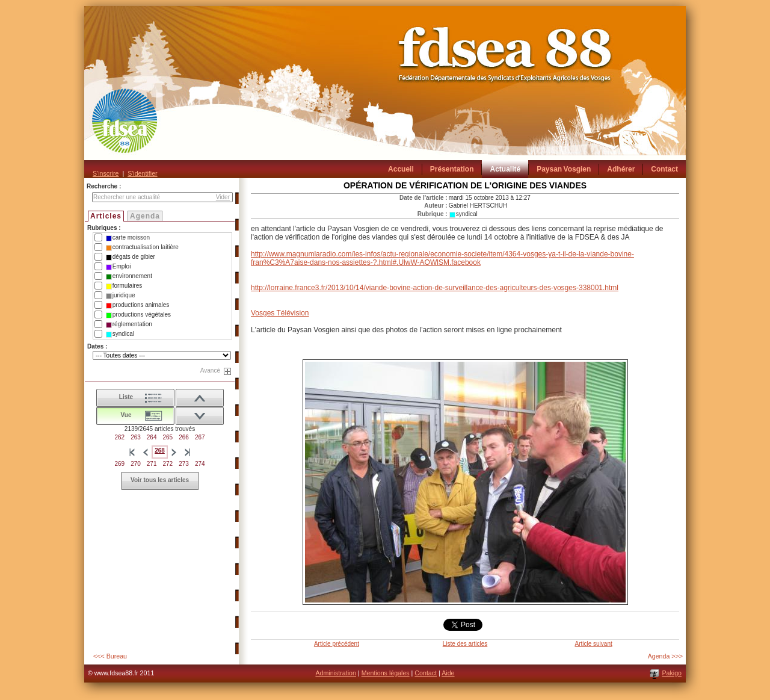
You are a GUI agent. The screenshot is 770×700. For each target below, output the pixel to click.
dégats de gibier (131, 257)
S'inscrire (106, 173)
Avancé (210, 370)
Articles (106, 216)
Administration (336, 673)
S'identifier (142, 173)
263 (136, 437)
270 (136, 464)
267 (200, 437)
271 (152, 464)
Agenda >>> (665, 656)
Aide (448, 673)
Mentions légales (386, 673)
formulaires (124, 286)
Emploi (119, 267)
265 (168, 437)
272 (168, 464)
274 (200, 464)
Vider (223, 197)
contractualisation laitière (142, 247)
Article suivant (593, 644)
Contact (426, 673)
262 (119, 437)
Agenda (145, 216)
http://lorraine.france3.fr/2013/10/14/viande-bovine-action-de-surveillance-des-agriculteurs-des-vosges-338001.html (435, 288)
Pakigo (672, 673)
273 (184, 464)
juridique (121, 296)
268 (160, 451)
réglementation (129, 324)
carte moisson (128, 238)
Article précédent (337, 644)
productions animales (138, 305)
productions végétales (138, 315)
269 (119, 464)
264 (152, 437)
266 (184, 437)
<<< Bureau (110, 656)
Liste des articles (465, 644)
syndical (120, 334)
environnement (129, 276)
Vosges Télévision (280, 313)
